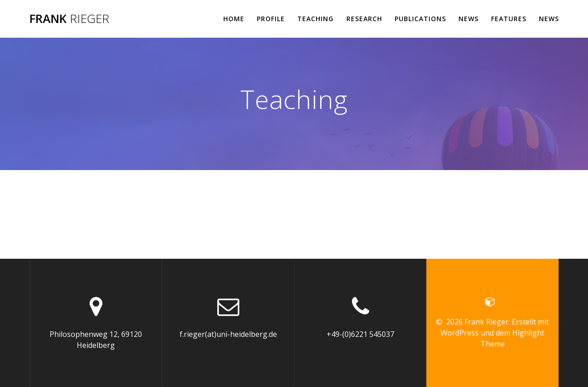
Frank (69, 19)
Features (509, 19)
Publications (420, 19)
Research (364, 19)
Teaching (315, 19)
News (469, 19)
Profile (271, 19)
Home (234, 19)
